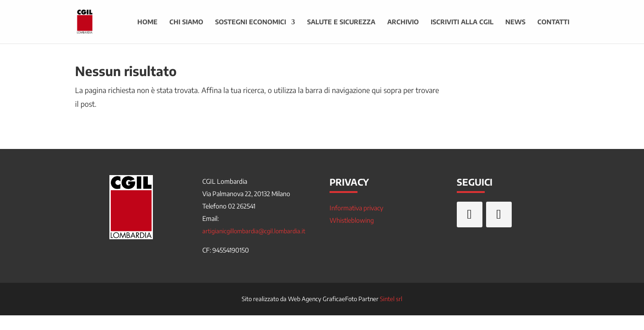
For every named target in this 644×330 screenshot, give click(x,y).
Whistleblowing (352, 220)
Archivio (403, 22)
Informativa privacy (356, 208)
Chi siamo (186, 22)
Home (147, 22)
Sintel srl (391, 299)
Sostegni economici (251, 22)
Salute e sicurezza (341, 22)
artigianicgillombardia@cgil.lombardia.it (254, 231)
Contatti (553, 22)
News (515, 22)
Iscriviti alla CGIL (462, 22)
